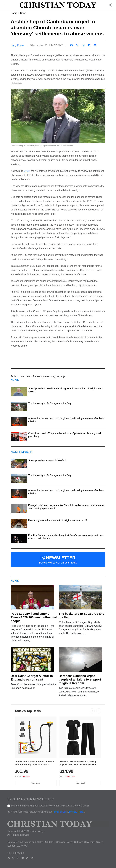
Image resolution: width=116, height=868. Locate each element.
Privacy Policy (77, 812)
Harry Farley (17, 45)
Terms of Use (60, 812)
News (23, 13)
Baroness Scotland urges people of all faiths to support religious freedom (80, 679)
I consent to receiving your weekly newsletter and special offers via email (50, 806)
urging (27, 171)
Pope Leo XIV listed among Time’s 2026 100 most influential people (34, 617)
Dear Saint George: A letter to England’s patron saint (32, 678)
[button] (5, 5)
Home (14, 13)
